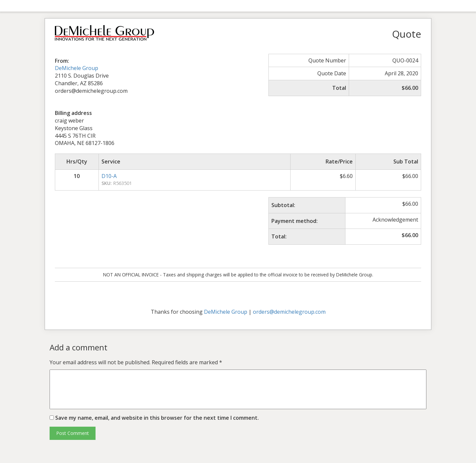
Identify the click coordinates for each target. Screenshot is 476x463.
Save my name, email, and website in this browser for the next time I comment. (157, 418)
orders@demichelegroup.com (289, 312)
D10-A (109, 176)
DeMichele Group (77, 68)
